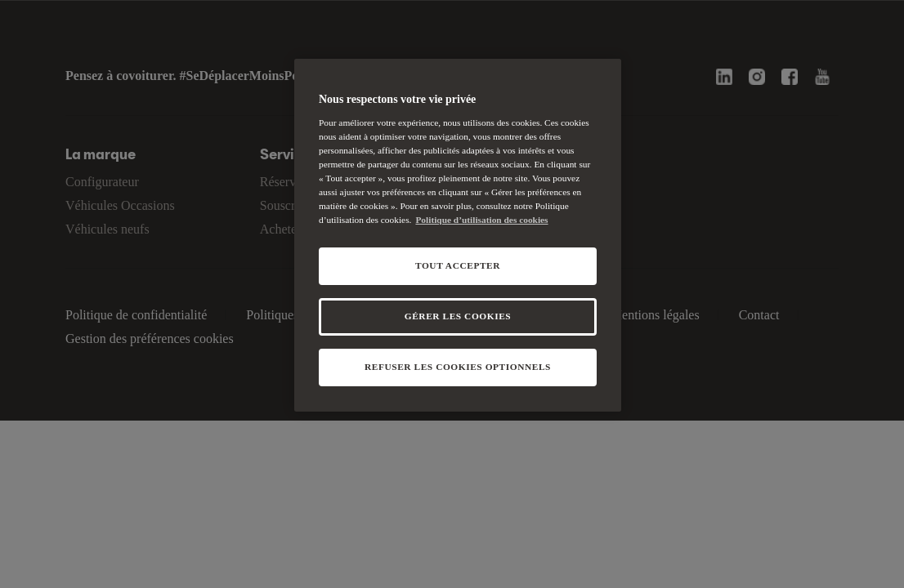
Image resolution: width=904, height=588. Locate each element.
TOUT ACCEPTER (458, 265)
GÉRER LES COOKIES (458, 316)
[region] (458, 235)
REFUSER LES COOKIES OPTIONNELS (458, 367)
